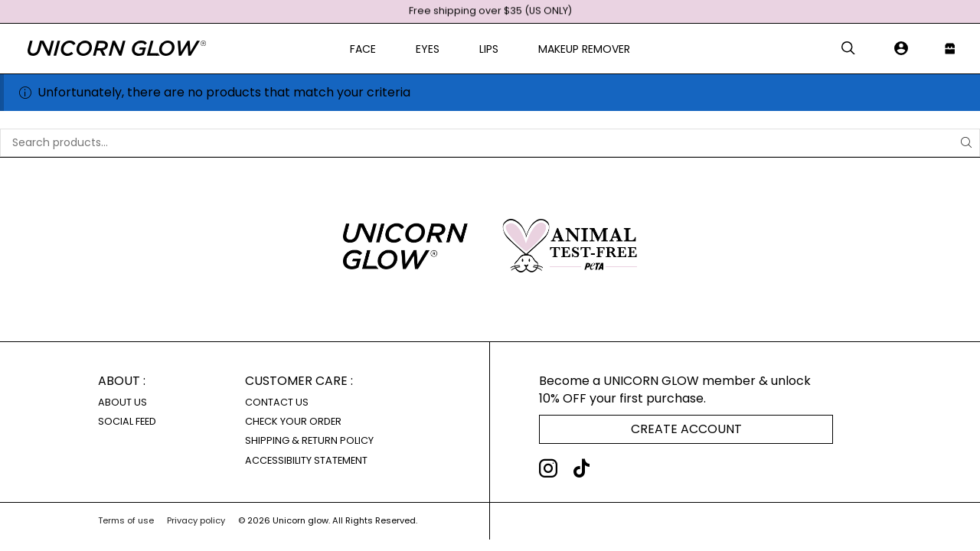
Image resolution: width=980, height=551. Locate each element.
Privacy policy (196, 520)
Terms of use (126, 520)
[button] (848, 49)
